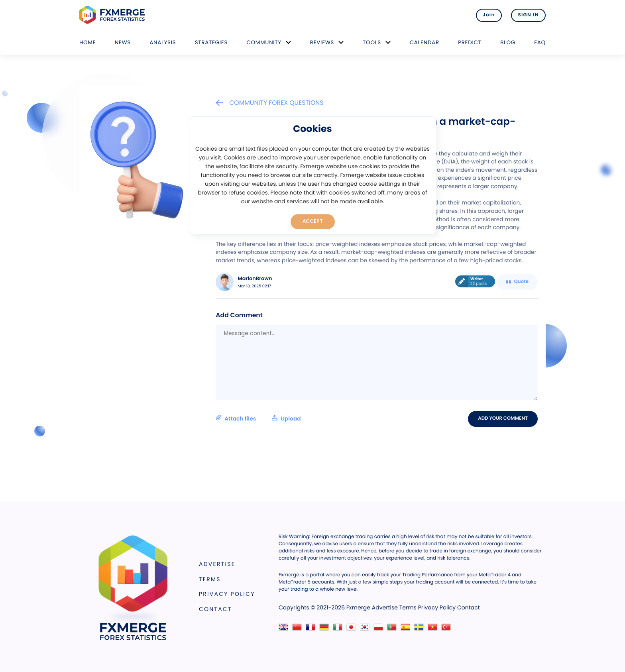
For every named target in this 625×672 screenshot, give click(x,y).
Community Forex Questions (269, 103)
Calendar (425, 42)
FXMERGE (113, 15)
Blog (508, 42)
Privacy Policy (227, 594)
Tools (372, 42)
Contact (215, 609)
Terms (210, 579)
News (123, 42)
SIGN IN (528, 15)
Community (264, 42)
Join (489, 15)
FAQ (540, 42)
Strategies (211, 42)
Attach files (258, 419)
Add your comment (503, 419)
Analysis (163, 42)
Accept (313, 221)
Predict (470, 42)
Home (87, 42)
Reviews (322, 42)
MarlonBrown (255, 279)
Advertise (217, 564)
